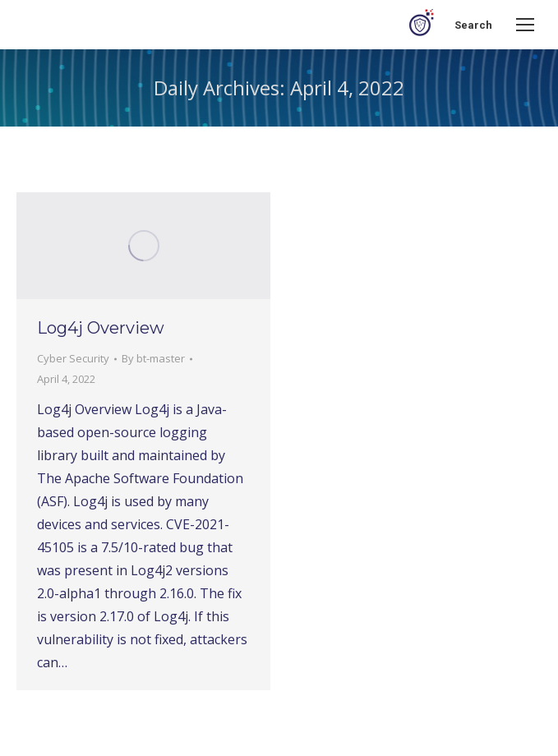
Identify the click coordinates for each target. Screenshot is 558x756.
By (153, 358)
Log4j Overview (101, 328)
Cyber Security (73, 358)
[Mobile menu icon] (525, 25)
